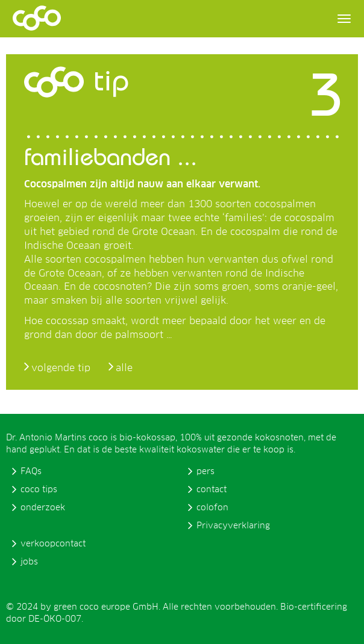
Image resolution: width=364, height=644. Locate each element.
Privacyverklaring (233, 526)
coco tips (39, 490)
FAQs (31, 472)
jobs (29, 562)
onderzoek (43, 508)
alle (124, 368)
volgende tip (61, 368)
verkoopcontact (53, 544)
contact (212, 490)
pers (206, 472)
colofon (212, 508)
